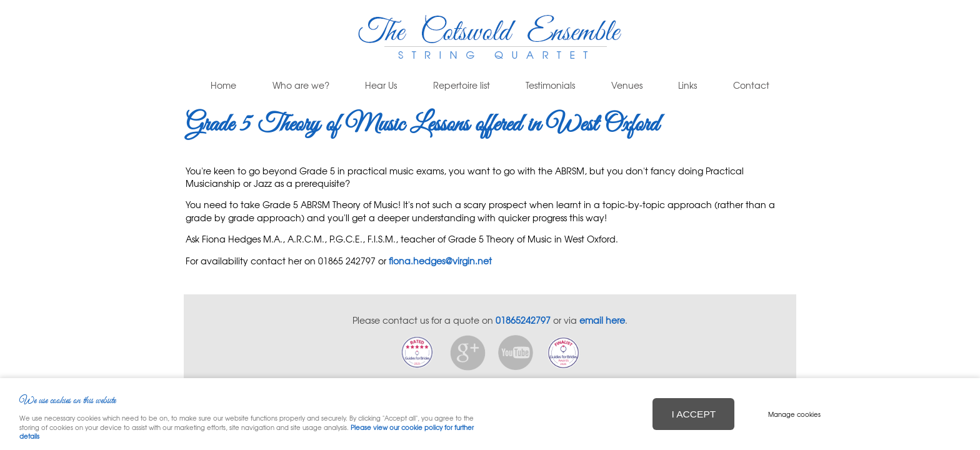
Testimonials (550, 85)
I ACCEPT (693, 414)
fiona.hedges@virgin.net (440, 261)
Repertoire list (462, 85)
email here (602, 320)
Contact (751, 85)
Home (223, 85)
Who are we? (301, 85)
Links (687, 85)
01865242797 (523, 320)
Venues (627, 85)
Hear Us (381, 85)
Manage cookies (794, 414)
